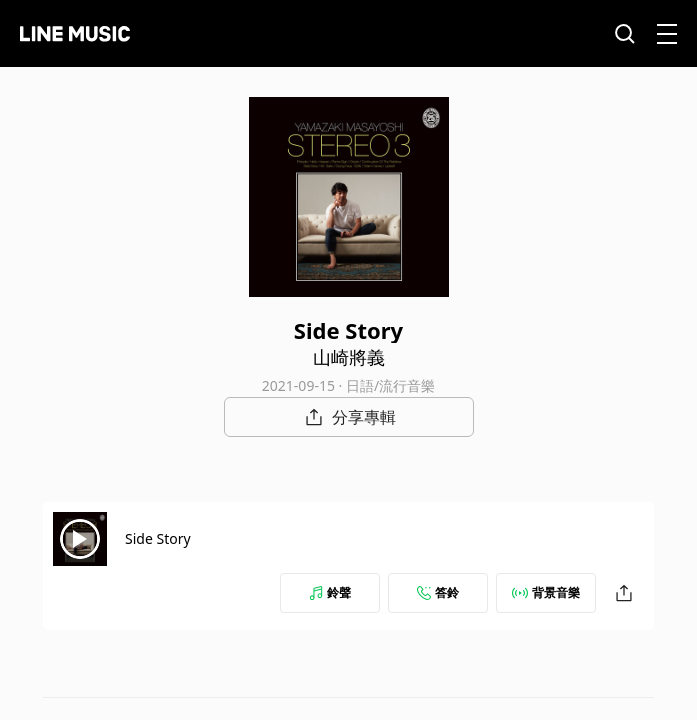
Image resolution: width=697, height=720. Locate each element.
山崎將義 (349, 357)
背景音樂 (546, 592)
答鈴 (438, 592)
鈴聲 (330, 592)
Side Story (158, 538)
